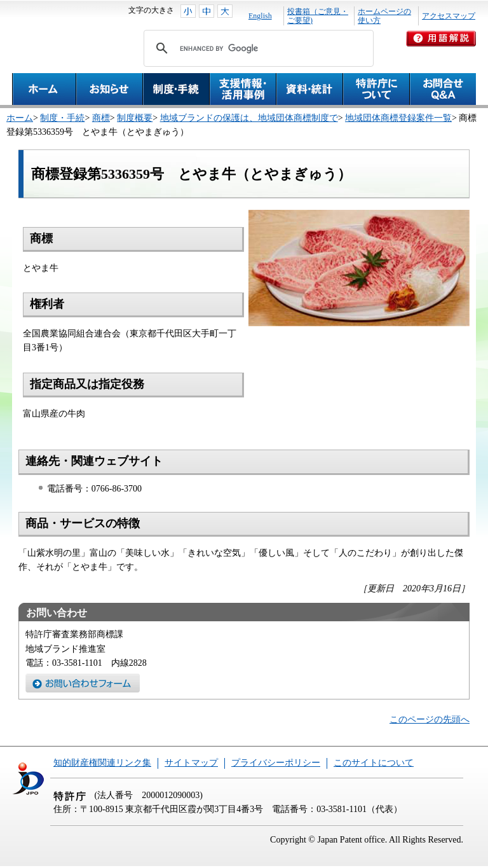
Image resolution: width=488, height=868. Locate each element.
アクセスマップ (449, 16)
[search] (257, 48)
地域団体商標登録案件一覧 (398, 118)
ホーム (20, 118)
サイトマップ (191, 763)
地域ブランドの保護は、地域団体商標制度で (249, 118)
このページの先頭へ (430, 720)
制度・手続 (62, 118)
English (260, 16)
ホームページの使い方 (384, 16)
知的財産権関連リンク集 (102, 763)
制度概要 (135, 118)
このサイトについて (374, 763)
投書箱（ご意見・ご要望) (318, 16)
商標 (101, 118)
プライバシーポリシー (276, 763)
